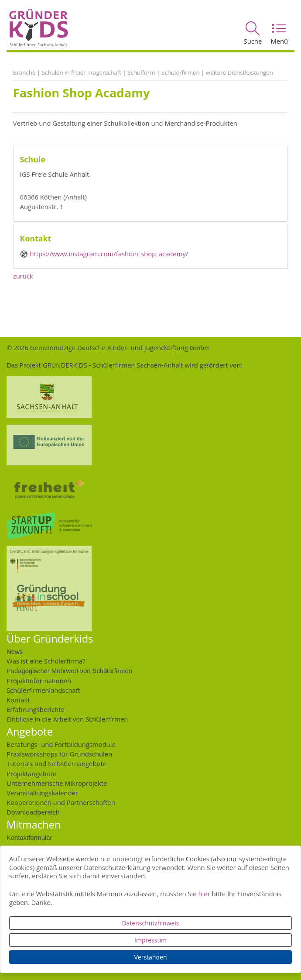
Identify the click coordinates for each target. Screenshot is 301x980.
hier (204, 894)
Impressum (150, 940)
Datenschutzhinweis (150, 923)
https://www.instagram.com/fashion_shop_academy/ (109, 254)
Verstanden (151, 957)
